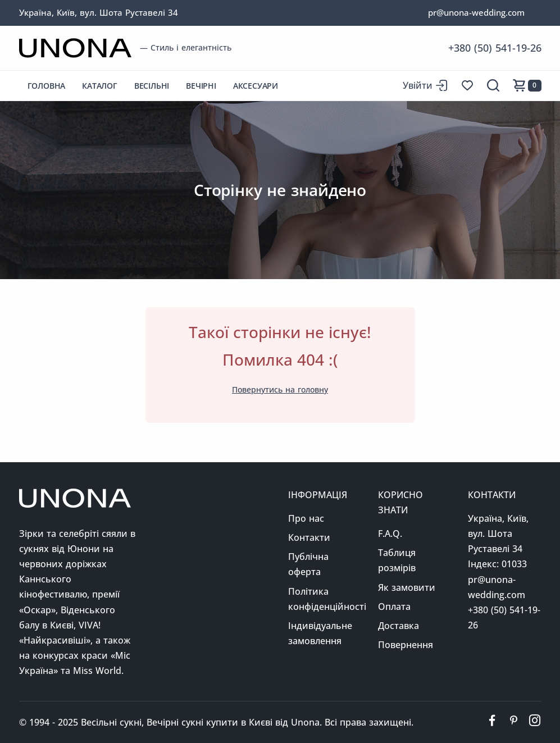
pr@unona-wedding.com (476, 12)
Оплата (394, 607)
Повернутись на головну (280, 389)
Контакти (309, 537)
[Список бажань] (467, 85)
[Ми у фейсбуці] (492, 722)
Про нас (306, 518)
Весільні (152, 86)
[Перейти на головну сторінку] (75, 48)
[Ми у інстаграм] (535, 722)
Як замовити (407, 587)
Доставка (399, 626)
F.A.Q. (390, 534)
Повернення (406, 645)
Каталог (100, 86)
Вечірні (201, 86)
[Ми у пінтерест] (513, 722)
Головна (47, 86)
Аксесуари (256, 86)
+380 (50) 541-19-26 (495, 48)
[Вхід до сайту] (425, 86)
